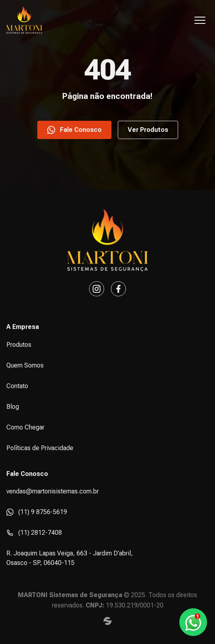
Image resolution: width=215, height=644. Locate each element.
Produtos (19, 345)
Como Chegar (25, 427)
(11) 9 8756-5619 (37, 512)
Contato (17, 386)
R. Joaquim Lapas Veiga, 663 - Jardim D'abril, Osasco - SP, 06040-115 (70, 558)
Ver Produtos (148, 130)
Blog (13, 407)
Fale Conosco (74, 130)
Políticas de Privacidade (40, 448)
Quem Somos (25, 365)
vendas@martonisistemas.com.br (53, 491)
